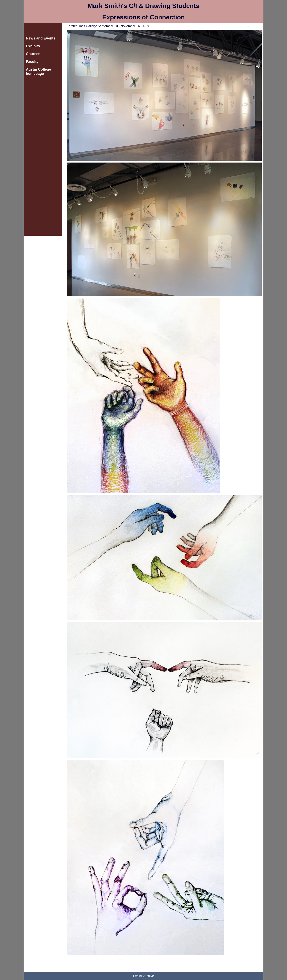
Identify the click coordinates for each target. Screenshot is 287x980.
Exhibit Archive (144, 976)
